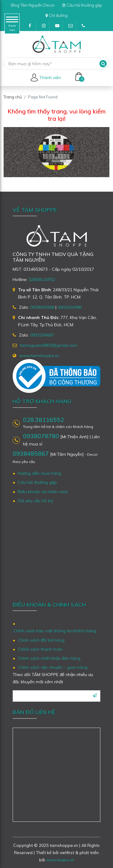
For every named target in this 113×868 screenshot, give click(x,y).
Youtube (59, 27)
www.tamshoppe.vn (39, 356)
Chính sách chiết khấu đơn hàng (49, 658)
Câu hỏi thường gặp (82, 5)
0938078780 (41, 436)
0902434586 (70, 307)
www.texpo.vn (60, 860)
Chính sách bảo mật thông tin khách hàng (55, 631)
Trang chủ (13, 97)
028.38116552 (43, 420)
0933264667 (42, 335)
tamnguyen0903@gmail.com (72, 27)
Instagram (46, 27)
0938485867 (31, 453)
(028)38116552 (85, 27)
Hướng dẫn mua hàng (39, 473)
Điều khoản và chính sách (43, 492)
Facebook (32, 27)
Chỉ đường (56, 15)
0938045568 (42, 307)
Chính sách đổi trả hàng (41, 640)
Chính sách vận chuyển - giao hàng (53, 667)
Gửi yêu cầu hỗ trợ (35, 501)
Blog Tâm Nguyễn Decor (33, 5)
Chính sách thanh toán (40, 649)
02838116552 (42, 279)
